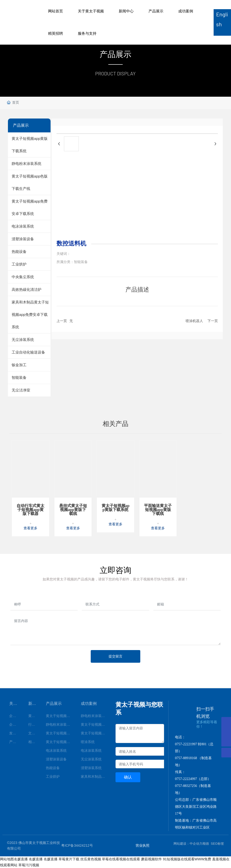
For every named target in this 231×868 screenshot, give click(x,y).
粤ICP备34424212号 (77, 845)
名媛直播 (21, 859)
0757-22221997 (186, 744)
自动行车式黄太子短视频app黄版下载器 (30, 510)
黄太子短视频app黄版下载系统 (116, 508)
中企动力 (196, 844)
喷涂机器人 (194, 321)
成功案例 (186, 11)
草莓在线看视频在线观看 (121, 859)
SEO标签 (217, 844)
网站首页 (56, 11)
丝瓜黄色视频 (91, 859)
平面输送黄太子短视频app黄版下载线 (158, 510)
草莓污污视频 (29, 865)
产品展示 (156, 11)
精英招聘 (56, 33)
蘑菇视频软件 (151, 859)
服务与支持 (87, 33)
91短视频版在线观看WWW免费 (187, 859)
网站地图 (7, 859)
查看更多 (30, 528)
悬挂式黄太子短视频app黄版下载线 (73, 510)
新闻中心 (126, 11)
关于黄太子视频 (91, 11)
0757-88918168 (186, 758)
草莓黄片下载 (69, 859)
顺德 (206, 844)
